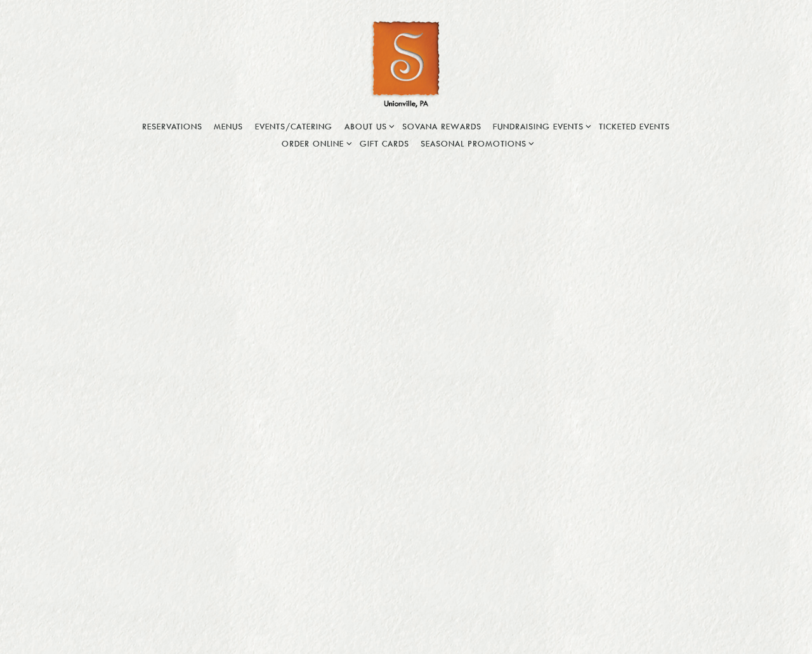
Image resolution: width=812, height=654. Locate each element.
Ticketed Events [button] (634, 126)
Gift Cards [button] (384, 143)
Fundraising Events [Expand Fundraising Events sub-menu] (540, 125)
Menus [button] (228, 126)
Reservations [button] (172, 126)
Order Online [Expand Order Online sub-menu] (315, 142)
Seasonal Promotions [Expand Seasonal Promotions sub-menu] (475, 142)
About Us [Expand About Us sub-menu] (368, 125)
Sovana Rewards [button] (442, 126)
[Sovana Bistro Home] (406, 63)
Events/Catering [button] (294, 126)
